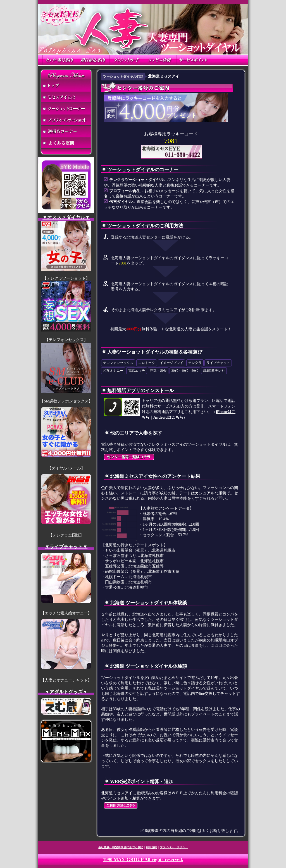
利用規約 (151, 847)
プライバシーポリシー (174, 847)
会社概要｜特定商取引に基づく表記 (121, 847)
